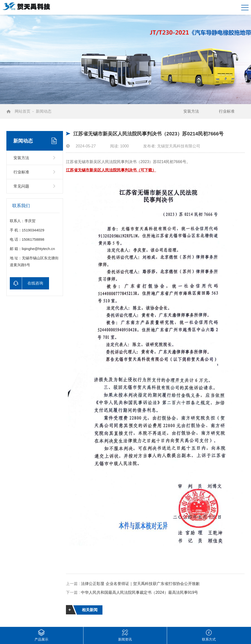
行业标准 (227, 111)
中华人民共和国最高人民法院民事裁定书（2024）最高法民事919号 (139, 592)
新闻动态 (44, 111)
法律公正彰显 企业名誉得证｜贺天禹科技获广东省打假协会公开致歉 (140, 584)
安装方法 (191, 111)
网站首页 (23, 111)
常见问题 (21, 186)
